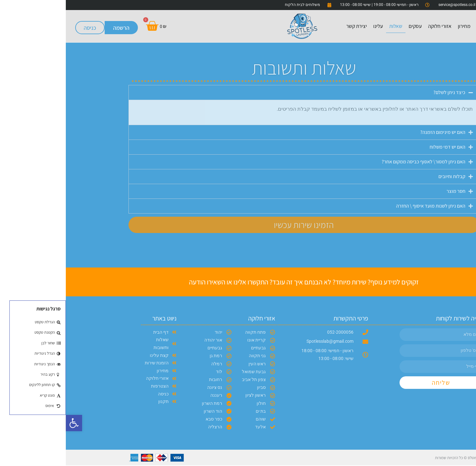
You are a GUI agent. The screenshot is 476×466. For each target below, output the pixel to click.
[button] (238, 93)
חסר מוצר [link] (390, 191)
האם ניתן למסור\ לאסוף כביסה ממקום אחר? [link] (358, 162)
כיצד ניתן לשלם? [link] (384, 92)
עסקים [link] (349, 26)
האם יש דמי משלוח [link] (382, 147)
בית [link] (414, 26)
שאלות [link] (330, 26)
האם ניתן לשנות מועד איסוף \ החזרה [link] (365, 206)
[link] (8, 423)
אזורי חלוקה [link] (374, 26)
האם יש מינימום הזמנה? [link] (377, 132)
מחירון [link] (398, 26)
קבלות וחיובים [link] (386, 176)
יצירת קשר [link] (291, 26)
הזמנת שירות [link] (442, 26)
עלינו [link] (312, 26)
